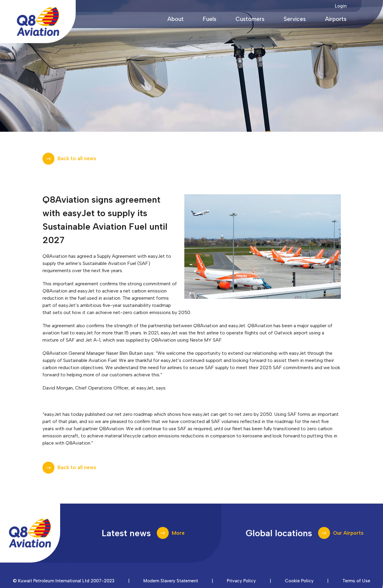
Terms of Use (356, 581)
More (178, 533)
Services (295, 19)
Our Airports (348, 533)
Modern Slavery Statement (171, 581)
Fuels (210, 19)
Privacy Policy (241, 581)
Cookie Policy (299, 581)
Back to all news (77, 158)
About (175, 19)
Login (341, 6)
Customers (250, 19)
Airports (336, 19)
